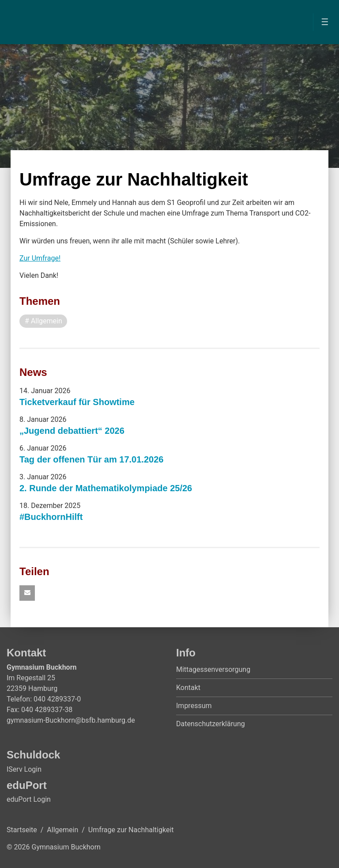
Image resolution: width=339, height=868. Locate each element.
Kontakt (188, 688)
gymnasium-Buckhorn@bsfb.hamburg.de (71, 720)
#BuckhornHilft (51, 517)
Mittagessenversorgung (213, 669)
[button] (27, 593)
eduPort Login (29, 799)
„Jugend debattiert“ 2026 (72, 431)
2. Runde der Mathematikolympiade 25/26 (106, 488)
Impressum (194, 706)
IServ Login (24, 769)
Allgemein (62, 830)
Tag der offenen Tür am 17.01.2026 (91, 459)
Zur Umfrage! (40, 258)
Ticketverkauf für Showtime (77, 402)
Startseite (22, 830)
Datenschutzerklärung (211, 724)
